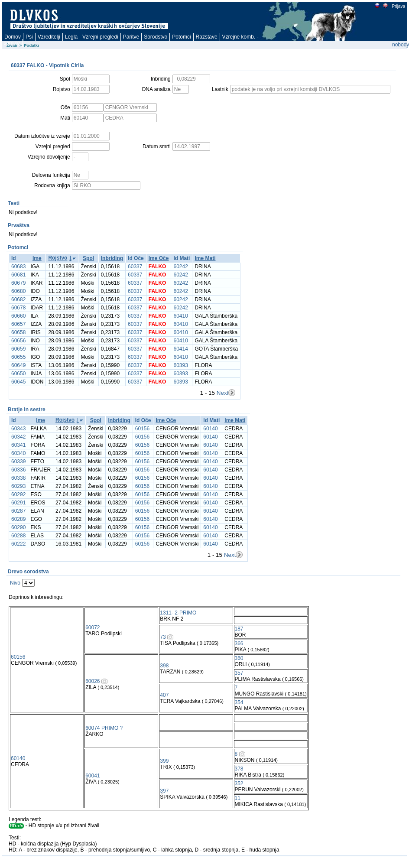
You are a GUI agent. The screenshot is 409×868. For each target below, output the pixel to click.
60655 (18, 357)
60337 (135, 267)
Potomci (181, 37)
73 (163, 637)
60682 (18, 299)
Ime (37, 258)
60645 (18, 382)
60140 (210, 429)
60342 (18, 437)
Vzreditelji (49, 37)
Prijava (398, 6)
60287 (18, 511)
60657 (18, 324)
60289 (18, 519)
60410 (180, 316)
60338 (18, 478)
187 (239, 629)
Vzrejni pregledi (100, 37)
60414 (180, 349)
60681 (18, 275)
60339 (18, 462)
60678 (18, 308)
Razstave (207, 37)
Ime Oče (159, 258)
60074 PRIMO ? (104, 728)
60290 (18, 527)
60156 (142, 429)
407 (164, 695)
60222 (18, 544)
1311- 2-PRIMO (178, 613)
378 (239, 769)
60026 (93, 681)
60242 (180, 267)
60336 (18, 470)
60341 (18, 445)
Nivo (15, 583)
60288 (18, 536)
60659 (18, 349)
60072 (93, 627)
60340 (18, 453)
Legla (71, 37)
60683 (18, 267)
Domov (13, 37)
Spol (88, 258)
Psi (29, 37)
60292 (18, 494)
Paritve (131, 37)
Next (222, 393)
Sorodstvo (156, 37)
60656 (18, 341)
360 (239, 658)
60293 (18, 486)
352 (239, 783)
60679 (18, 283)
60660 (18, 316)
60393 (180, 365)
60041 (93, 776)
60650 (18, 374)
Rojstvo (58, 258)
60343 (18, 429)
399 (164, 761)
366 (239, 644)
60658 (18, 332)
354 (239, 702)
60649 (18, 365)
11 (238, 798)
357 (239, 673)
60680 (18, 291)
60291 (18, 503)
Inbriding (112, 258)
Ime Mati (205, 258)
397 (164, 791)
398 (164, 666)
